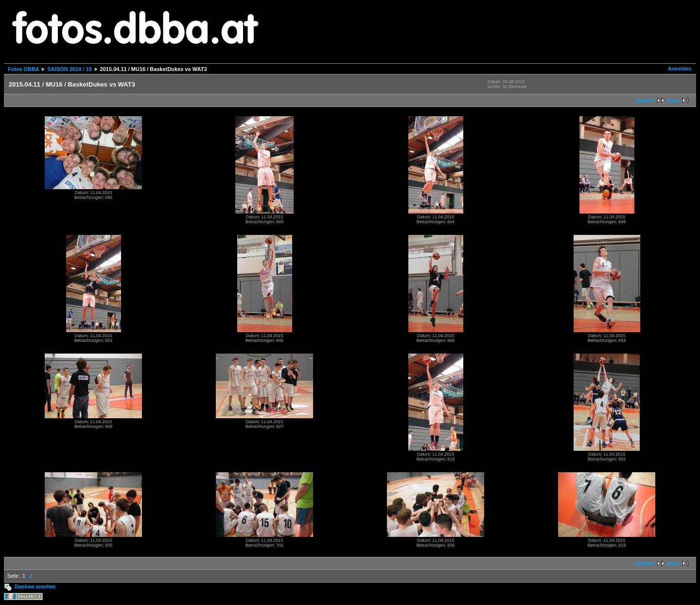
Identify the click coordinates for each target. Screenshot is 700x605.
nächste (645, 100)
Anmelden (680, 69)
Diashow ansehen (35, 587)
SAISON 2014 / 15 (69, 69)
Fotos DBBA (23, 69)
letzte (673, 100)
